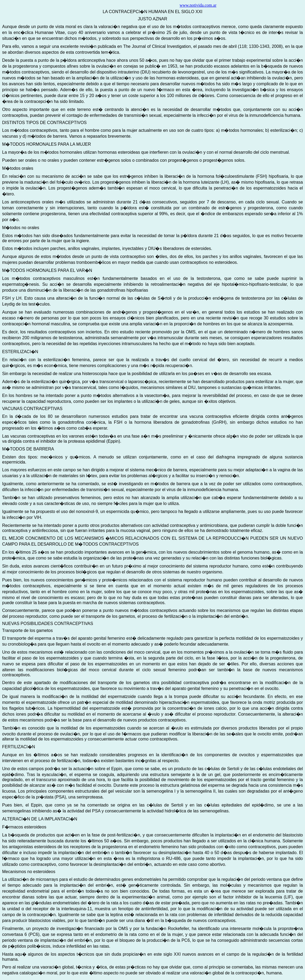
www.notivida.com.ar (198, 5)
